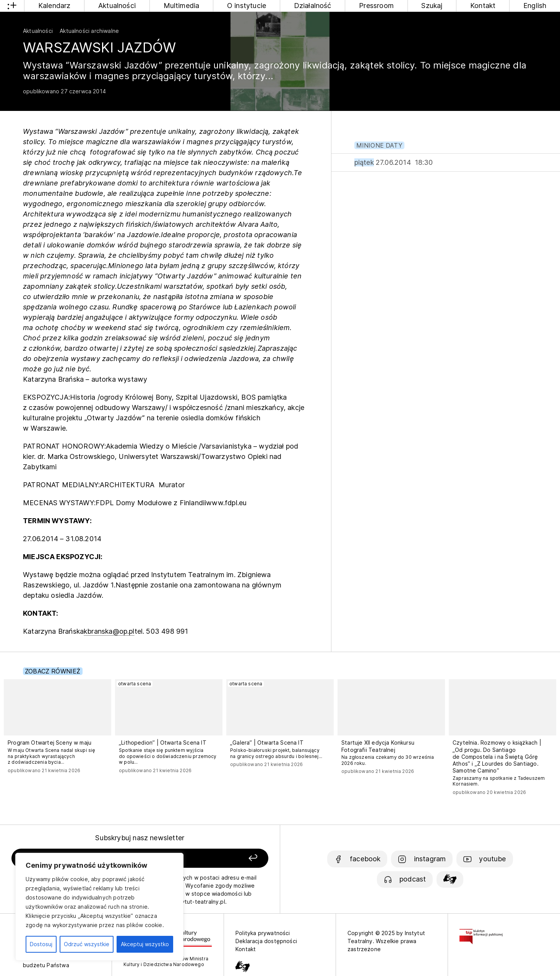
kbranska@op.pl (109, 631)
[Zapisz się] (218, 858)
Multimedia (182, 6)
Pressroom (376, 6)
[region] (99, 907)
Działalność (313, 6)
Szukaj (432, 6)
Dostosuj (41, 944)
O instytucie (247, 6)
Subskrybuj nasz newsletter (140, 838)
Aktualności (117, 6)
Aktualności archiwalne (89, 31)
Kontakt (483, 6)
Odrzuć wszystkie (87, 944)
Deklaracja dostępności (266, 941)
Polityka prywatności (263, 933)
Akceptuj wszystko (145, 944)
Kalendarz (54, 6)
